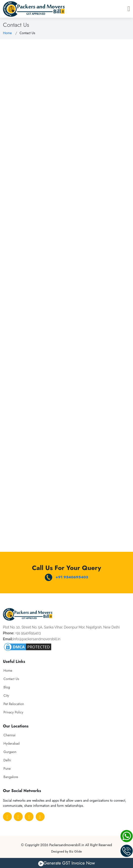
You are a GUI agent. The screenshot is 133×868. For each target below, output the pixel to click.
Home (7, 33)
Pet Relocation (14, 704)
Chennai (9, 735)
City (6, 696)
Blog (7, 687)
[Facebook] (7, 817)
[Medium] (29, 817)
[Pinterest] (18, 817)
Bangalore (11, 777)
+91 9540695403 (66, 577)
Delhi (7, 760)
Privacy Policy (13, 712)
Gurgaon (10, 752)
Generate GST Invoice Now (66, 863)
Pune (7, 768)
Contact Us (11, 679)
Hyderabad (12, 743)
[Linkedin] (40, 817)
